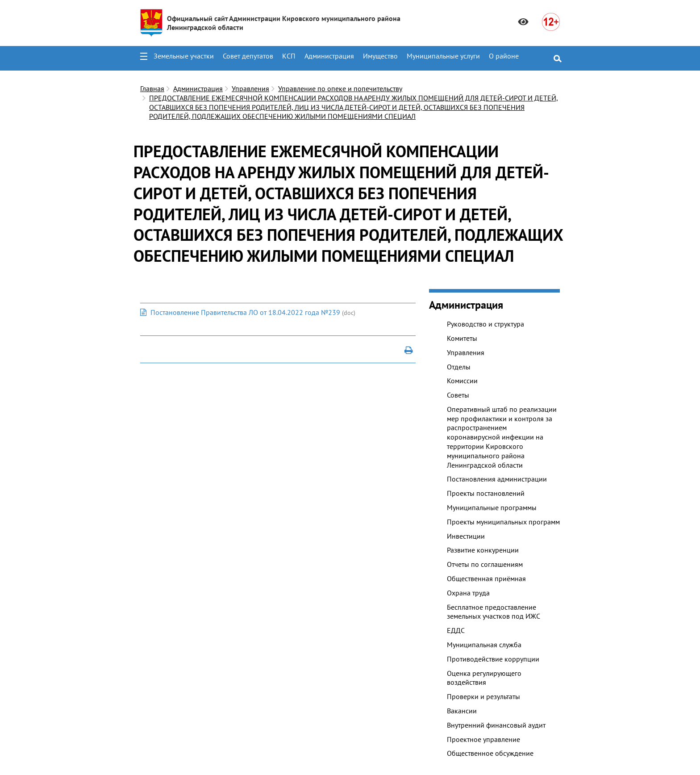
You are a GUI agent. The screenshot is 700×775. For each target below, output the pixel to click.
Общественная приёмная (486, 578)
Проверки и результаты (483, 696)
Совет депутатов (248, 56)
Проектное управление (483, 739)
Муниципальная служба (484, 645)
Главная (152, 88)
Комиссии (462, 381)
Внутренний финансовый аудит (496, 725)
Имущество (380, 56)
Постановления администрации (497, 479)
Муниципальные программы (492, 507)
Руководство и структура (485, 324)
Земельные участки (184, 56)
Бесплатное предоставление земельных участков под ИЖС (494, 612)
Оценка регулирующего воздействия (484, 678)
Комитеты (462, 338)
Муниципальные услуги (443, 56)
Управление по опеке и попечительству (340, 88)
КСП (289, 56)
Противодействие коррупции (493, 659)
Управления (250, 88)
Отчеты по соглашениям (485, 564)
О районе (504, 56)
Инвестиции (466, 536)
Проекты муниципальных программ (503, 522)
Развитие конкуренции (483, 550)
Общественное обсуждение (490, 753)
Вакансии (462, 711)
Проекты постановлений (486, 493)
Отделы (459, 367)
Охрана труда (468, 593)
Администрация (329, 56)
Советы (458, 395)
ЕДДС (456, 630)
